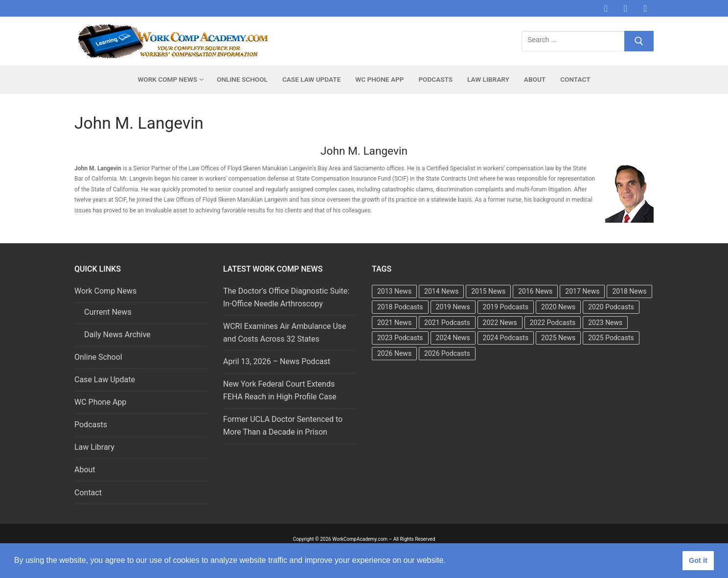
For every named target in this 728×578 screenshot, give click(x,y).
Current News (108, 312)
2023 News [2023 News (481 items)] (605, 323)
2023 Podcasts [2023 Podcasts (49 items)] (400, 338)
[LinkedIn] (645, 8)
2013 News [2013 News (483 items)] (394, 291)
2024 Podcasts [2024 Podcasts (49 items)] (506, 338)
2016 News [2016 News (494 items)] (535, 291)
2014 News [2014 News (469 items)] (441, 291)
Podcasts (91, 425)
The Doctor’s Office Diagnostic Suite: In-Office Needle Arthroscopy (286, 297)
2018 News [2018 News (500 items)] (629, 291)
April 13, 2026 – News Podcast (277, 361)
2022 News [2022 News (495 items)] (500, 323)
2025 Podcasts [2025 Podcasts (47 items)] (611, 338)
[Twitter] (626, 8)
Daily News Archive (117, 335)
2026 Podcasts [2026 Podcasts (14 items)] (447, 353)
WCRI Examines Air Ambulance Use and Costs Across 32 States (284, 333)
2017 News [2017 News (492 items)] (582, 291)
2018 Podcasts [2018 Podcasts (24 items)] (400, 307)
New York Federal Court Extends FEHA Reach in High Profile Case (280, 390)
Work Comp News (106, 291)
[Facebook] (606, 8)
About (85, 470)
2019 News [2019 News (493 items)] (453, 307)
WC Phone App (100, 402)
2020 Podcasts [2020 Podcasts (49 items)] (611, 307)
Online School (98, 357)
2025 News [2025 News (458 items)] (558, 338)
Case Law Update (105, 380)
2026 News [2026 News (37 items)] (394, 353)
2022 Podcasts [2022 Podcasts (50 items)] (553, 323)
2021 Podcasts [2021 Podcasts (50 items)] (447, 323)
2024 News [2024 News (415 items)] (453, 338)
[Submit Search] (639, 41)
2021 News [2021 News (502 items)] (394, 323)
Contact (88, 493)
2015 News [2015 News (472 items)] (488, 291)
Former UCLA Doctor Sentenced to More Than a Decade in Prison (283, 426)
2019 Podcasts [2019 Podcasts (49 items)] (506, 307)
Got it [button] (698, 560)
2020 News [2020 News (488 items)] (558, 307)
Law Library (94, 447)
